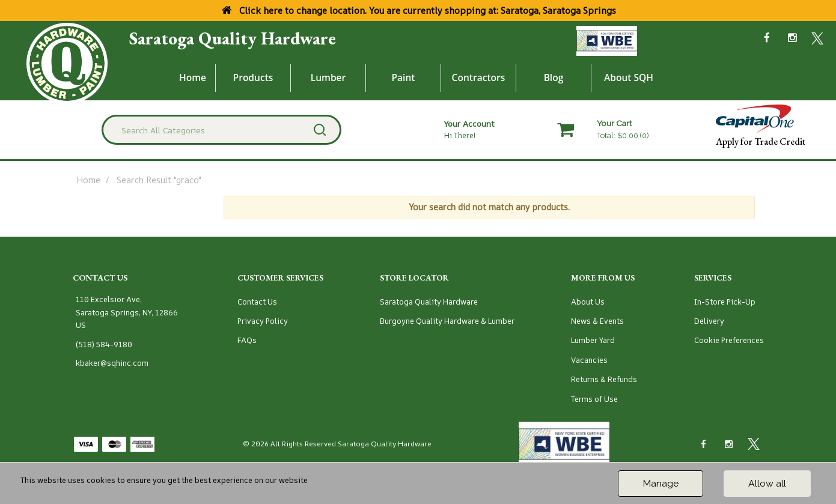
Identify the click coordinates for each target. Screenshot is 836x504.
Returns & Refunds (604, 379)
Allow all (767, 483)
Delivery (709, 321)
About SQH (629, 77)
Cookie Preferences (729, 340)
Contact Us (257, 302)
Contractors (479, 77)
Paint (404, 77)
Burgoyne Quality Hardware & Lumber (447, 321)
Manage (661, 483)
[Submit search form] (320, 130)
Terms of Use (594, 399)
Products (253, 77)
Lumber (328, 77)
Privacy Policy (263, 321)
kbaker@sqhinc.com (112, 363)
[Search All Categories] (221, 130)
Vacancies (589, 360)
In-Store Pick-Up (725, 302)
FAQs (247, 340)
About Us (588, 302)
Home (193, 77)
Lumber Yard (593, 340)
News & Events (597, 321)
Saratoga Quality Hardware (233, 38)
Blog (554, 77)
